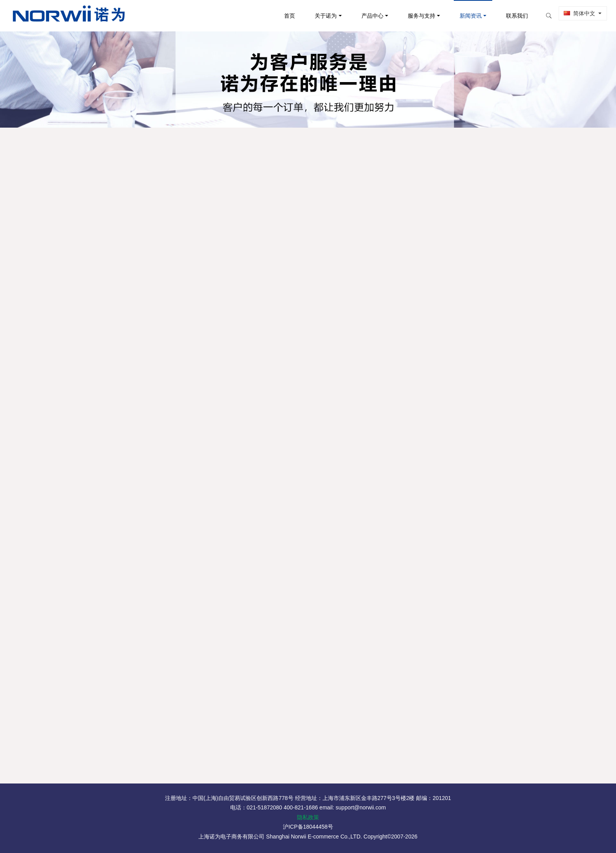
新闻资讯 (464, 16)
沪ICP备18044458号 (308, 827)
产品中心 (366, 16)
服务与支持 (415, 16)
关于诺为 (319, 16)
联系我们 (510, 16)
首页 (283, 16)
